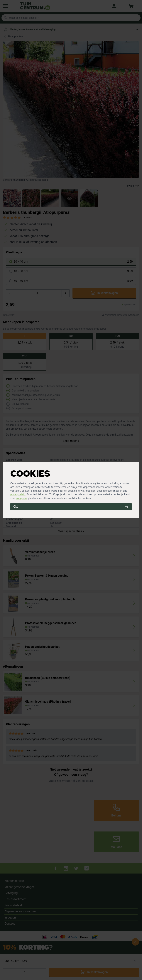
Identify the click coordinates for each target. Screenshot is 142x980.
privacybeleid (18, 494)
